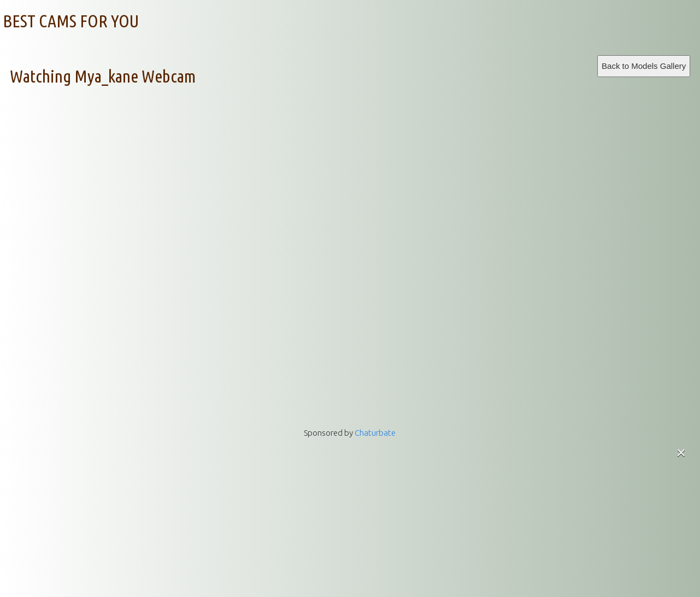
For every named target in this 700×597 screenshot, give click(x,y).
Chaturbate (375, 433)
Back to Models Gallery (644, 66)
